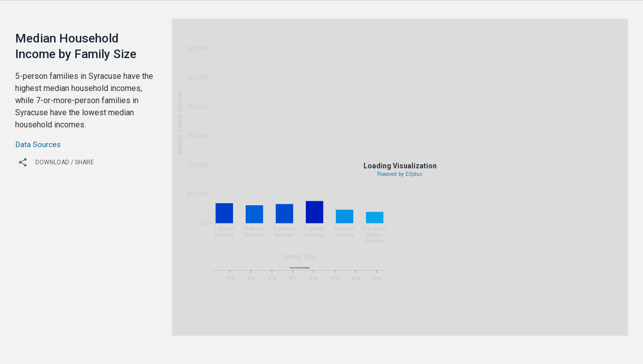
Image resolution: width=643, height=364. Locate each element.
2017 (441, 328)
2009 (255, 328)
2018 (464, 328)
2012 (325, 328)
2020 (511, 328)
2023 (580, 328)
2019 (487, 328)
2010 (278, 328)
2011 (301, 328)
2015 (394, 328)
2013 (348, 328)
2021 (534, 328)
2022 (557, 328)
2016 (418, 328)
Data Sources (38, 145)
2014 (371, 328)
